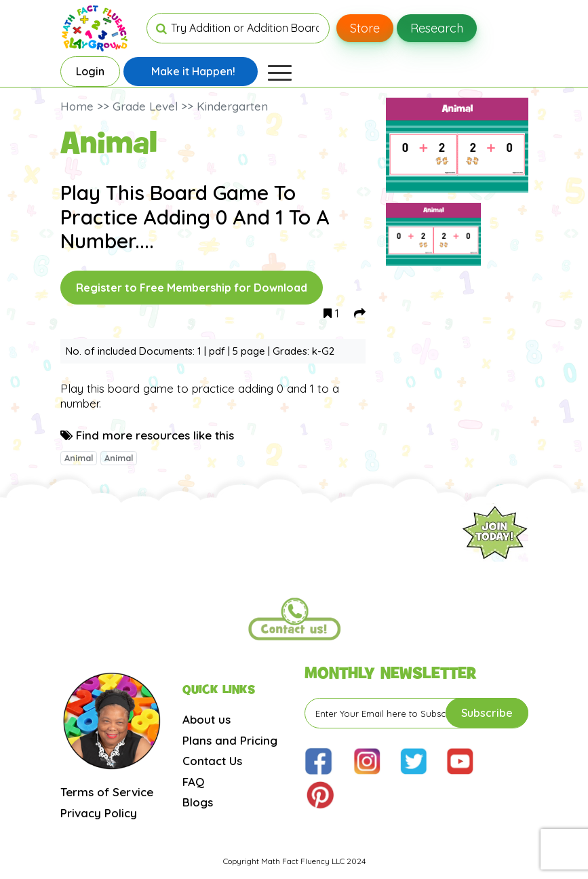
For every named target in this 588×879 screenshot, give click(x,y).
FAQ (193, 782)
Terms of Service (107, 792)
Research (437, 28)
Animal (79, 458)
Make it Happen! (193, 71)
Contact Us (212, 761)
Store (365, 28)
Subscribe (487, 713)
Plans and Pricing (230, 740)
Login (90, 71)
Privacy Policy (99, 813)
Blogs (198, 802)
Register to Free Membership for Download (192, 288)
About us (207, 719)
